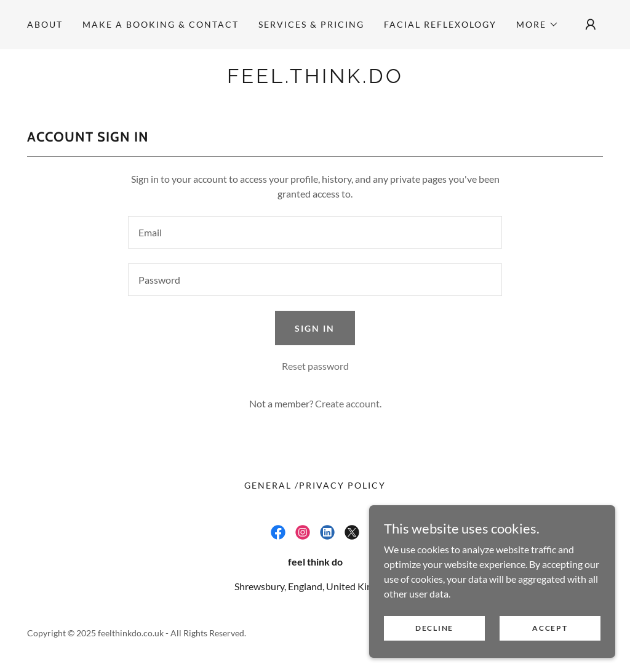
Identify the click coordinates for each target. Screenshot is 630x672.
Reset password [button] (315, 366)
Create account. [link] (348, 403)
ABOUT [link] (45, 24)
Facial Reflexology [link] (440, 24)
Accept (550, 628)
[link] (315, 79)
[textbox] (315, 232)
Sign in (315, 328)
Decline (434, 628)
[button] (537, 25)
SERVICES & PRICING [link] (311, 24)
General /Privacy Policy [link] (315, 485)
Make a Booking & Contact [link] (161, 24)
